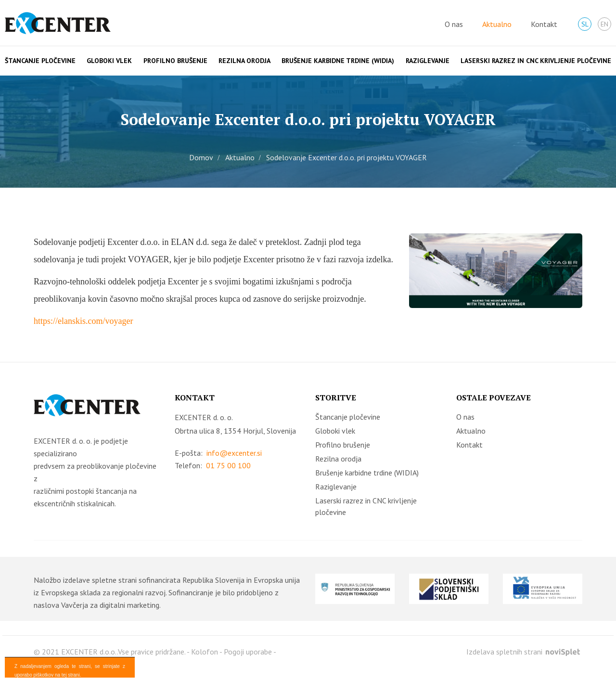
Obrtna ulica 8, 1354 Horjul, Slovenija (235, 431)
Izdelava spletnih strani (523, 652)
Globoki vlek (109, 61)
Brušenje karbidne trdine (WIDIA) (338, 61)
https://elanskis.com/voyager (83, 321)
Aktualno (497, 24)
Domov (201, 157)
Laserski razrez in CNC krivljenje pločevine (536, 61)
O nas (454, 24)
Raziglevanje (428, 61)
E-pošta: (218, 453)
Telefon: (213, 466)
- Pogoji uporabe (246, 652)
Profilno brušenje (175, 61)
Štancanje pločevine (40, 61)
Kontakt (544, 24)
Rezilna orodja (244, 61)
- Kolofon (202, 652)
